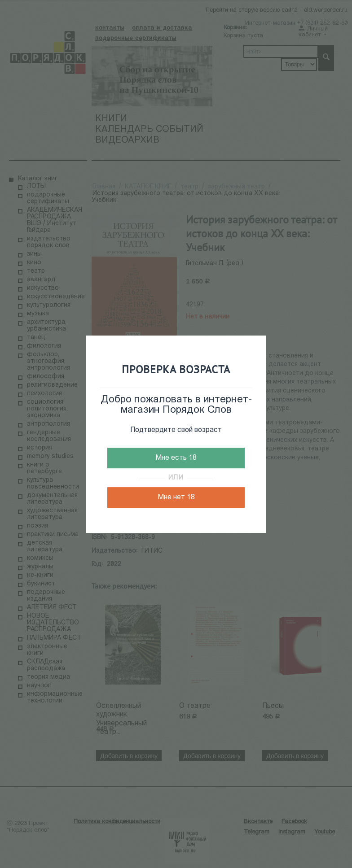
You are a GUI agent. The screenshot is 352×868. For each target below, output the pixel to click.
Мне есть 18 (176, 458)
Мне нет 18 (176, 497)
